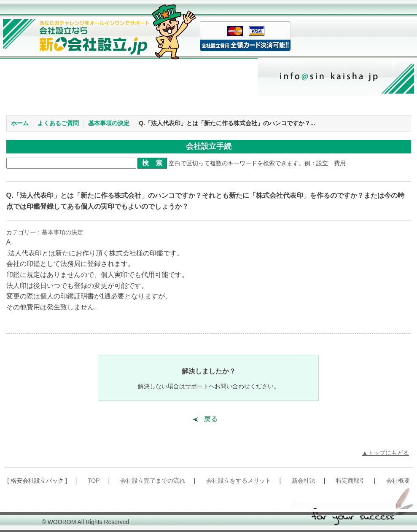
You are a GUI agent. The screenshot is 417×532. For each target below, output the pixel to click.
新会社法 (304, 481)
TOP (94, 481)
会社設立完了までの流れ (153, 481)
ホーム (20, 123)
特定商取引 (351, 481)
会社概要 (398, 481)
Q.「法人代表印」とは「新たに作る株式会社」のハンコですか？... (227, 123)
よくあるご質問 (58, 123)
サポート (197, 386)
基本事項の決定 (109, 123)
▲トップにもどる (385, 453)
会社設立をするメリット (239, 481)
